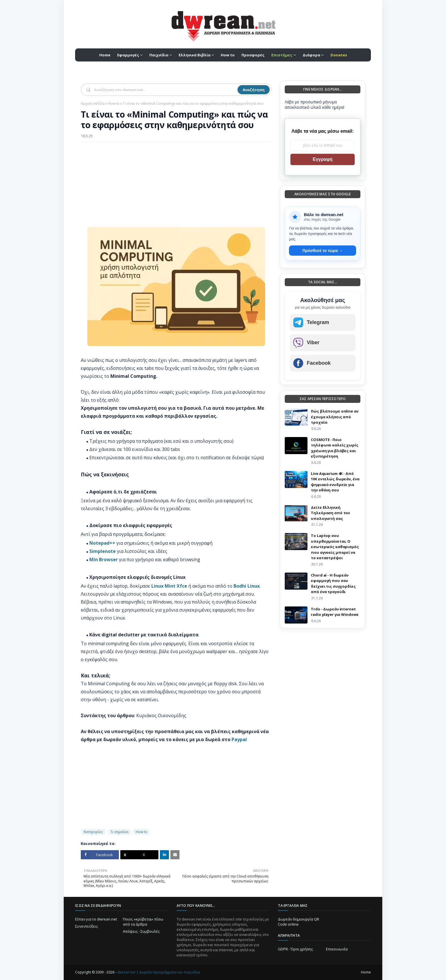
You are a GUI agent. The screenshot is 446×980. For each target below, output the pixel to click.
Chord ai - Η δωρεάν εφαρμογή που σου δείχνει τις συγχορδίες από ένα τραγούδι (333, 584)
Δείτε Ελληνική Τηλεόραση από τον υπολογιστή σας (330, 513)
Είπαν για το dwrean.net (96, 919)
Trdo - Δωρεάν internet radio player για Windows (335, 612)
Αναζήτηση (254, 90)
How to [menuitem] (228, 55)
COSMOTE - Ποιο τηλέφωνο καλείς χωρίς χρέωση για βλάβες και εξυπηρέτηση (334, 448)
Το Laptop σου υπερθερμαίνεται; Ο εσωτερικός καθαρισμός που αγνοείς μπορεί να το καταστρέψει (335, 547)
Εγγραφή (322, 159)
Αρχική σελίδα (93, 103)
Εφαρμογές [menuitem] (128, 55)
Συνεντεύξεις (86, 926)
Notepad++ (102, 543)
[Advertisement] (176, 187)
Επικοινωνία (337, 949)
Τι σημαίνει (119, 832)
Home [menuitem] (105, 55)
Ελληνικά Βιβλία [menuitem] (195, 55)
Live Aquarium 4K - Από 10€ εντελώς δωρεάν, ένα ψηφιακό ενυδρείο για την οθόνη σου (335, 482)
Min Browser (104, 559)
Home (366, 972)
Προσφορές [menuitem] (253, 55)
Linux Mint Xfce (169, 586)
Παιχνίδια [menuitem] (159, 55)
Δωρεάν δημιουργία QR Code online (299, 922)
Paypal (239, 739)
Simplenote (103, 551)
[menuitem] (284, 55)
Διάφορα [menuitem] (311, 55)
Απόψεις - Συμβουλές (141, 931)
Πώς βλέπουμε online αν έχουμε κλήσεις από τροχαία (334, 417)
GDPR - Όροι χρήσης (295, 949)
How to (114, 103)
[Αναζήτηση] (165, 90)
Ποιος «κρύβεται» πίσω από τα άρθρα (143, 922)
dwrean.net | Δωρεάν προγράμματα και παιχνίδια (159, 972)
